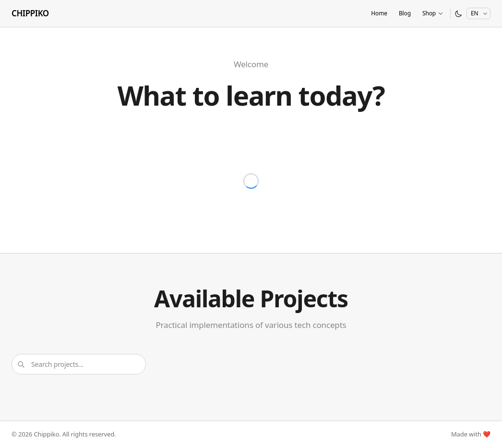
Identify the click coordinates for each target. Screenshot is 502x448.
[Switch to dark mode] (459, 14)
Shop (433, 13)
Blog (405, 13)
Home (379, 13)
